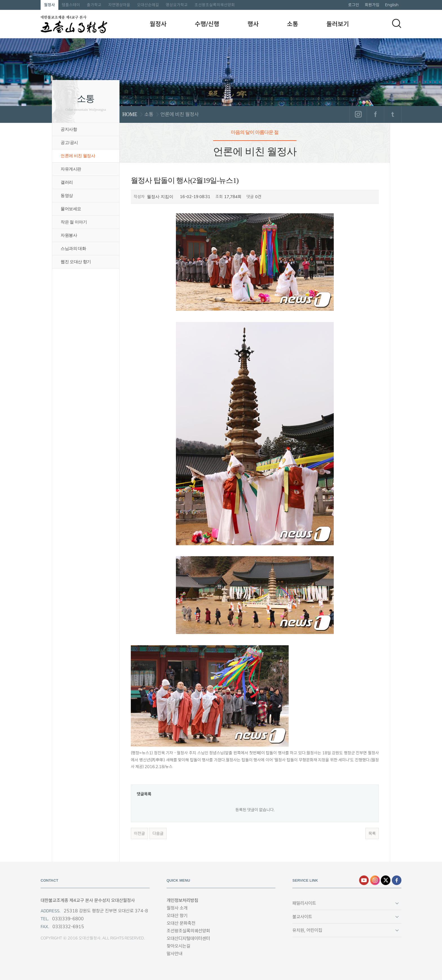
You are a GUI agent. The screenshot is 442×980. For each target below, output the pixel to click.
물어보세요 (71, 209)
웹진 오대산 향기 (76, 262)
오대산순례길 (148, 5)
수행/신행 (207, 24)
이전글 (139, 833)
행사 (253, 24)
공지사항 (69, 129)
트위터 (393, 114)
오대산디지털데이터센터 (188, 938)
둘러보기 (338, 24)
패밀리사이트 (304, 903)
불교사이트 (302, 917)
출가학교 (94, 5)
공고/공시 (69, 143)
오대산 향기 (177, 916)
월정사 (49, 5)
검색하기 (397, 23)
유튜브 (364, 880)
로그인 (354, 5)
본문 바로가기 (0, 0)
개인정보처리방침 (182, 900)
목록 (372, 833)
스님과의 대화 (73, 249)
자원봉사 (69, 235)
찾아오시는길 (178, 946)
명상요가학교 (177, 5)
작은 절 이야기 (74, 222)
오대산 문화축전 (181, 923)
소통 (293, 24)
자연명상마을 (119, 5)
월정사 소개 (177, 908)
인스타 (375, 880)
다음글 (158, 833)
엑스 (386, 880)
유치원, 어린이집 (307, 930)
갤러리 (67, 182)
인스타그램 (358, 114)
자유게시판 (71, 169)
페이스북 (375, 114)
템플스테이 (71, 5)
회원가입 (372, 5)
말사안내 (174, 954)
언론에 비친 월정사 (78, 156)
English (392, 5)
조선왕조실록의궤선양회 (215, 5)
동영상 (67, 196)
